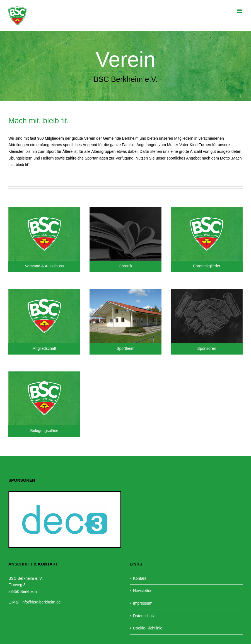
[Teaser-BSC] (44, 209)
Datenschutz (144, 616)
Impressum (143, 603)
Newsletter (142, 591)
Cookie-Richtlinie (148, 628)
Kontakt (140, 578)
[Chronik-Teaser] (126, 209)
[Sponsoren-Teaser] (207, 291)
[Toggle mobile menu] (240, 11)
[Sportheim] (126, 291)
